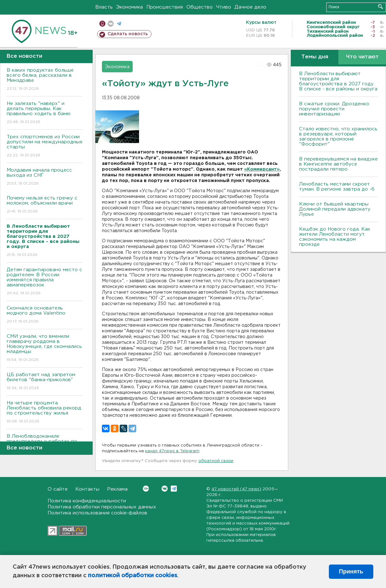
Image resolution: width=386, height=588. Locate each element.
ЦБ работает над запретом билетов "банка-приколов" (45, 382)
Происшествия (165, 7)
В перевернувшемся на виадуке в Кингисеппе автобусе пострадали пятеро (338, 164)
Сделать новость (128, 34)
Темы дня (315, 57)
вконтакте (111, 24)
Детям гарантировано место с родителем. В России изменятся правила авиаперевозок (45, 282)
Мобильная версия (102, 24)
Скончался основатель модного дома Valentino (45, 315)
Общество (200, 7)
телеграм (119, 24)
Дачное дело (250, 7)
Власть (104, 7)
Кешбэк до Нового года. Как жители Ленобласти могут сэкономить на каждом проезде (335, 237)
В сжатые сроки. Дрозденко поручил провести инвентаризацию (334, 109)
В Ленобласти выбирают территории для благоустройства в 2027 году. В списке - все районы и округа (338, 81)
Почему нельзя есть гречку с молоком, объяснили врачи (45, 205)
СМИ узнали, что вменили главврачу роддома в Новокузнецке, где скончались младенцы (45, 348)
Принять (351, 572)
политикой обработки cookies (133, 576)
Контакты (87, 489)
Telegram (174, 489)
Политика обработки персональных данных (102, 507)
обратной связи (216, 461)
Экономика (130, 7)
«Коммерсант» (262, 169)
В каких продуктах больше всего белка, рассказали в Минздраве (45, 80)
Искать (380, 7)
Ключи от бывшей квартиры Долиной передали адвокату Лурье (335, 209)
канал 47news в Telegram (172, 451)
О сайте (58, 489)
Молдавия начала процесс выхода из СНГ (45, 177)
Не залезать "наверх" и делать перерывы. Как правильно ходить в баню (45, 113)
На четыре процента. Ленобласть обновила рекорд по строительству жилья (45, 412)
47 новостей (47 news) (236, 489)
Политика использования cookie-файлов (97, 513)
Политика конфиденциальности (87, 501)
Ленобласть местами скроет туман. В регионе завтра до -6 (337, 187)
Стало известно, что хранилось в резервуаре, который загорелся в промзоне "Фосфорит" (338, 137)
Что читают (362, 57)
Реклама (117, 489)
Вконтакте (146, 489)
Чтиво (224, 7)
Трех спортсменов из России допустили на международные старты (45, 146)
